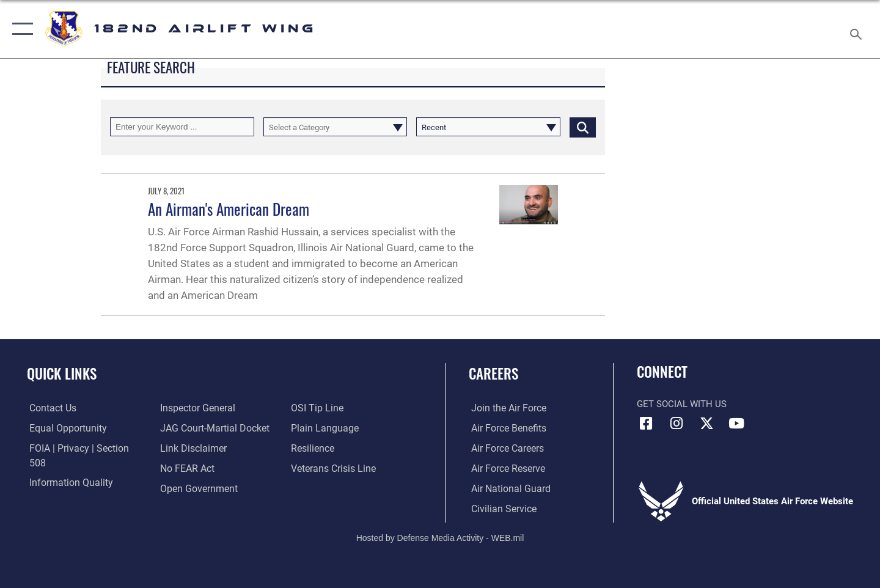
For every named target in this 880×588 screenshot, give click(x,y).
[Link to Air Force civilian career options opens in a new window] (500, 509)
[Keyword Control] (182, 127)
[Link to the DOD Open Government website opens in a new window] (196, 468)
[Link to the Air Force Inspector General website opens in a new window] (63, 488)
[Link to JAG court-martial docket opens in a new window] (212, 408)
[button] (20, 29)
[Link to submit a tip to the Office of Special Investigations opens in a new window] (184, 488)
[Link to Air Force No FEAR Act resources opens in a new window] (186, 449)
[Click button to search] (583, 127)
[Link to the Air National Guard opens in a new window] (506, 488)
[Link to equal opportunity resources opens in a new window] (63, 428)
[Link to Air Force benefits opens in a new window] (505, 428)
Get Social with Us (682, 404)
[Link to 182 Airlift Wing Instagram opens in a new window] (676, 424)
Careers (493, 373)
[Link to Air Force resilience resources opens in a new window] (313, 428)
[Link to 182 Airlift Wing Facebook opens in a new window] (646, 424)
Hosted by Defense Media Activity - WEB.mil (440, 537)
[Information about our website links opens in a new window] (191, 428)
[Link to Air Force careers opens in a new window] (504, 449)
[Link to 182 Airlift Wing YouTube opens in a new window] (736, 424)
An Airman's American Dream (229, 209)
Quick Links (62, 373)
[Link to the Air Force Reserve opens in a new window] (505, 468)
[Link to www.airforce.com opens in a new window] (505, 408)
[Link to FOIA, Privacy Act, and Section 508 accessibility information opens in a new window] (83, 449)
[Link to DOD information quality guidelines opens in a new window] (66, 468)
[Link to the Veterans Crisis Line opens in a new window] (333, 449)
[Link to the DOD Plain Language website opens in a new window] (322, 408)
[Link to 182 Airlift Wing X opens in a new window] (706, 424)
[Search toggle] (858, 29)
